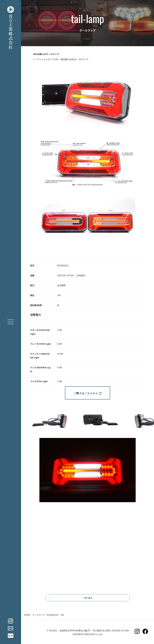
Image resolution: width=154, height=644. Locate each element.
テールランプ (39, 616)
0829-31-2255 (103, 632)
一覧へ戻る (88, 599)
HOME (27, 616)
